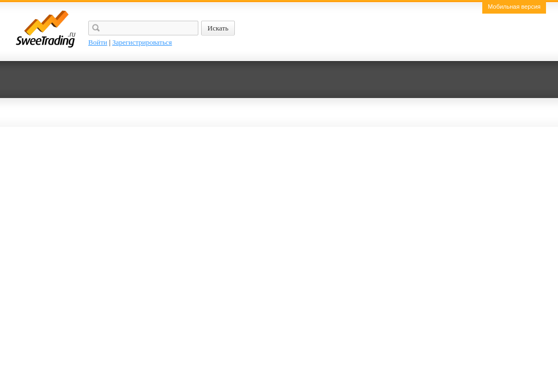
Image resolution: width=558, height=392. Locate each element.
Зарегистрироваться (142, 42)
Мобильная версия (514, 7)
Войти (98, 42)
